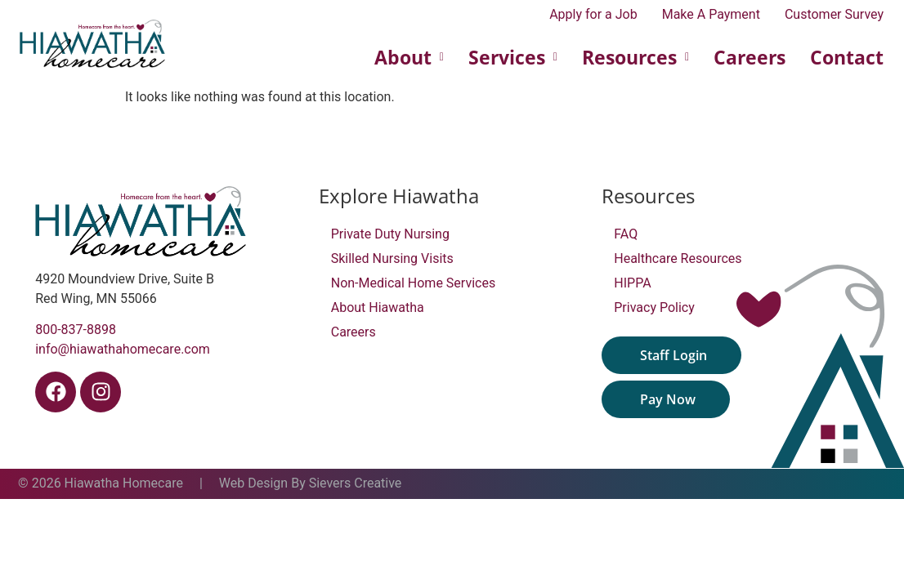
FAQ (626, 234)
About (409, 57)
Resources (635, 57)
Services (513, 57)
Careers (750, 57)
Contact (847, 57)
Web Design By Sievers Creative (311, 483)
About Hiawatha (378, 307)
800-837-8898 (76, 330)
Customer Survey (834, 15)
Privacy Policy (654, 307)
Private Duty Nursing (390, 234)
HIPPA (632, 283)
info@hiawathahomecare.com (123, 349)
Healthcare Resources (678, 258)
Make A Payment (711, 15)
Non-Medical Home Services (413, 283)
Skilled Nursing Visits (392, 258)
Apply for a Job (593, 15)
